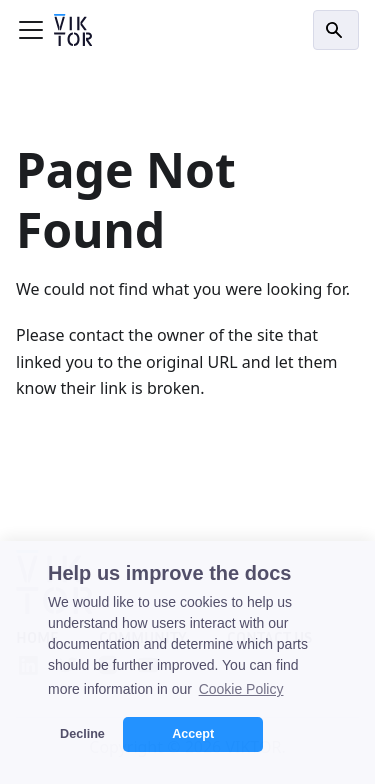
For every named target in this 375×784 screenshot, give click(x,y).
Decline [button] (82, 734)
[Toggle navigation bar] (31, 30)
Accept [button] (193, 734)
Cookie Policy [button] (241, 689)
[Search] (336, 30)
